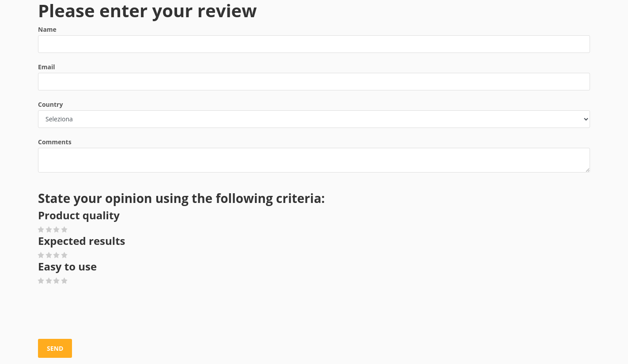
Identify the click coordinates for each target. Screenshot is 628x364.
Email (47, 67)
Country (50, 104)
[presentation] (105, 312)
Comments (55, 142)
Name (47, 29)
